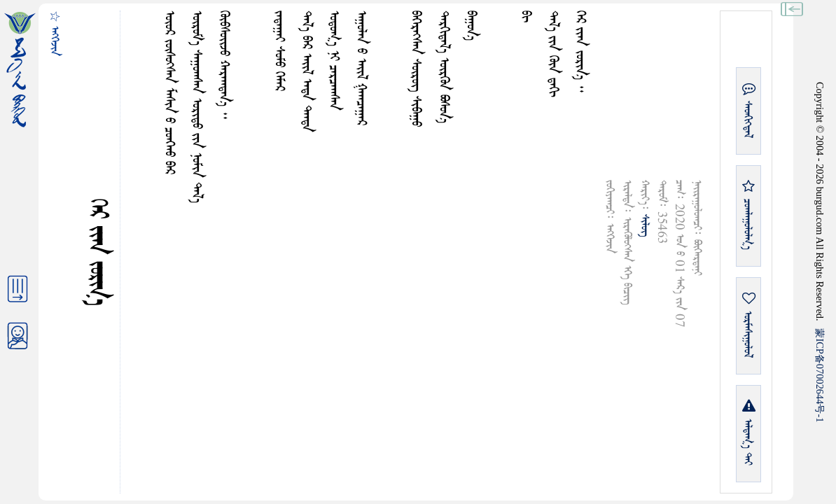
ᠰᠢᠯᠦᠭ (645, 225)
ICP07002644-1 (820, 375)
